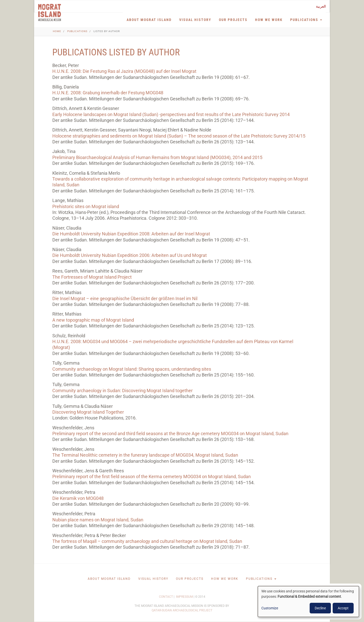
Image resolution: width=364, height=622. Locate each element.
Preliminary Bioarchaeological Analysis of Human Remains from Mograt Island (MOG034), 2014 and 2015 (157, 157)
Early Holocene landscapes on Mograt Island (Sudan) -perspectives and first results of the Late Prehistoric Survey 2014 (171, 114)
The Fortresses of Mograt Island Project (92, 277)
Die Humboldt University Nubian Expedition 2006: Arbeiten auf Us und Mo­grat (130, 255)
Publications (306, 20)
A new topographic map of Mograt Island (93, 320)
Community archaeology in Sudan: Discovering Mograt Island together (122, 391)
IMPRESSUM (184, 597)
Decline (320, 608)
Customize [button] (270, 608)
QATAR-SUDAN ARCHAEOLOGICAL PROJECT (182, 610)
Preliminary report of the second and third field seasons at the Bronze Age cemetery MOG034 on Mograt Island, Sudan (170, 434)
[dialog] (308, 602)
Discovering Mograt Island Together (88, 412)
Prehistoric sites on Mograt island (86, 206)
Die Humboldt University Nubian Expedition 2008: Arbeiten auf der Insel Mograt (131, 234)
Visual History (195, 20)
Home (57, 31)
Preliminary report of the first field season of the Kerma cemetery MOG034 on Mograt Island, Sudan (152, 476)
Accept (343, 608)
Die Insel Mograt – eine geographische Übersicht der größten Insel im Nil (125, 298)
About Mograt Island (149, 20)
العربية (321, 6)
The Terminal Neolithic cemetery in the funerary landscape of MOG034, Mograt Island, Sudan (145, 455)
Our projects (233, 20)
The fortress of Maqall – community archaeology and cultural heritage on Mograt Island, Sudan (147, 541)
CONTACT (166, 597)
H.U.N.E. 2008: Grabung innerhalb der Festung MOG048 (108, 93)
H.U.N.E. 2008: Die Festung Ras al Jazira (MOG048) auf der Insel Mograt (124, 71)
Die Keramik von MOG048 (78, 498)
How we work (269, 20)
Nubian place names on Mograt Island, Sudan (98, 520)
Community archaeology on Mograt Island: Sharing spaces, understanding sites (132, 369)
